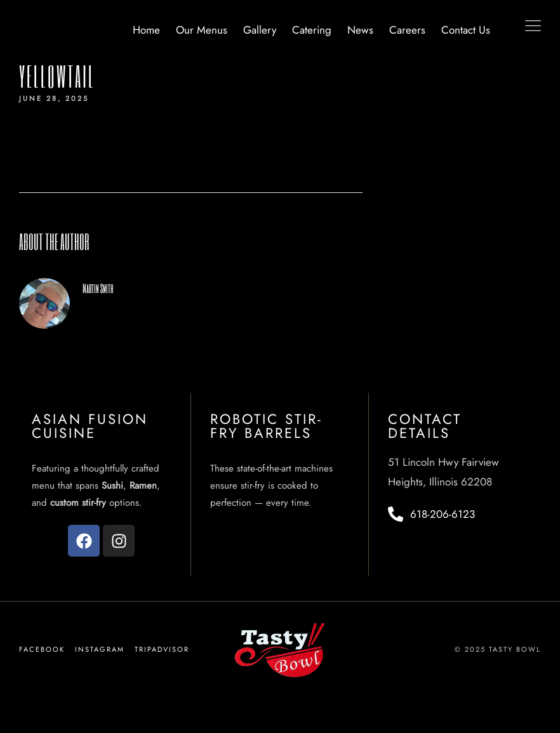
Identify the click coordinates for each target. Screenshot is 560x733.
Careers (407, 30)
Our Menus (202, 30)
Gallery (260, 30)
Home (146, 30)
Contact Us (466, 30)
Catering (312, 30)
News (360, 30)
